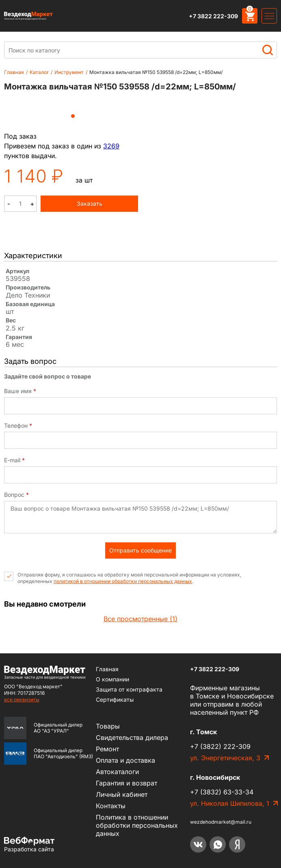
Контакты (111, 806)
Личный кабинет (122, 794)
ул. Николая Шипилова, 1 (230, 803)
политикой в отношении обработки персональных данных (123, 581)
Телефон (18, 426)
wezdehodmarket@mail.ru (221, 822)
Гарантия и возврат (126, 783)
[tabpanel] (73, 104)
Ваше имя (20, 391)
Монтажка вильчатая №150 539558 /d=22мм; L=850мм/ (156, 72)
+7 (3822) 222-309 (220, 746)
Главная (14, 72)
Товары (108, 726)
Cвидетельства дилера (132, 737)
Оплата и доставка (125, 760)
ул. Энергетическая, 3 (225, 758)
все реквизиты (22, 699)
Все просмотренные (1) (140, 619)
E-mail (14, 460)
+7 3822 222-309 (213, 16)
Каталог (39, 72)
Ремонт (107, 749)
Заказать (90, 203)
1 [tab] (73, 116)
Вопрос (16, 495)
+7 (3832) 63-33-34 (222, 792)
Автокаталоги (117, 772)
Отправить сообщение (140, 550)
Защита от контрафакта (129, 689)
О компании (112, 679)
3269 (111, 146)
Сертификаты (115, 699)
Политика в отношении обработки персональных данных (137, 825)
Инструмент (69, 72)
